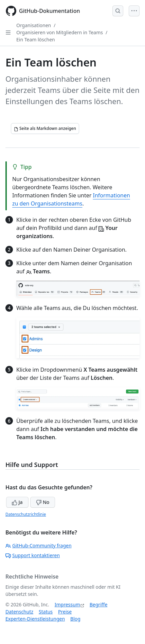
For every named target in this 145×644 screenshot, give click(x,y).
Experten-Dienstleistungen (35, 619)
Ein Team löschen (36, 40)
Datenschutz (19, 612)
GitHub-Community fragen (39, 545)
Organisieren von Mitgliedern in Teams (60, 32)
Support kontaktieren (33, 555)
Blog (75, 619)
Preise (65, 612)
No (43, 502)
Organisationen (34, 25)
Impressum (67, 604)
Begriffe (99, 604)
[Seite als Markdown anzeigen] (45, 129)
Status (46, 612)
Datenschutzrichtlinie (26, 514)
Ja (17, 502)
